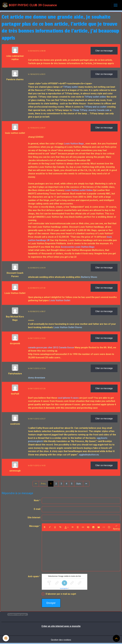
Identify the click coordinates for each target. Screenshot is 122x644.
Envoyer (51, 603)
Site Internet (34, 517)
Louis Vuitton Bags (74, 144)
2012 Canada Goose (64, 348)
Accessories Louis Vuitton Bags (78, 247)
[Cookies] (6, 638)
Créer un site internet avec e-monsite (61, 626)
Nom (36, 500)
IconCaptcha (64, 588)
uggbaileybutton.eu (89, 455)
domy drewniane (37, 378)
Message (34, 526)
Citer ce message (104, 51)
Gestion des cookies (61, 640)
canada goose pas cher (40, 348)
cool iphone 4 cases (68, 398)
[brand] (30, 5)
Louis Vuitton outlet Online (79, 190)
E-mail (37, 509)
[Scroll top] (116, 638)
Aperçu (116, 527)
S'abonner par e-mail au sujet (61, 594)
